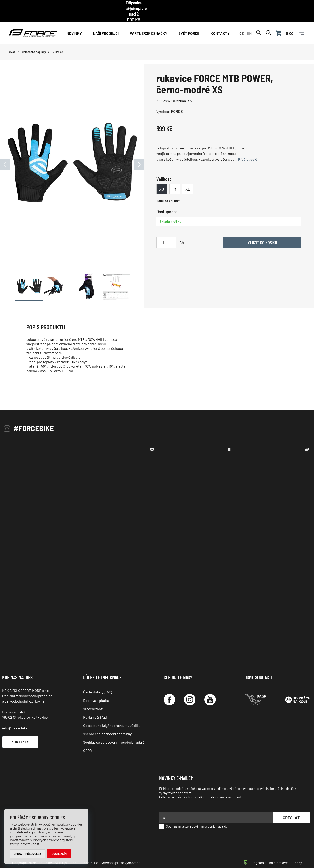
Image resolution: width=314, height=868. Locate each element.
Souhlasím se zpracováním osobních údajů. (193, 816)
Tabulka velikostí (169, 191)
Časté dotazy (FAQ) (97, 682)
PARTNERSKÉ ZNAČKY (149, 23)
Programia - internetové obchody (276, 852)
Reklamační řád (95, 707)
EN (249, 23)
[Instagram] (190, 690)
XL (188, 179)
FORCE (177, 101)
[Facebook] (169, 690)
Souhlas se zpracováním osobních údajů (114, 732)
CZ (242, 23)
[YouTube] (210, 690)
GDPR (87, 740)
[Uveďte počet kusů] (163, 232)
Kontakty (220, 23)
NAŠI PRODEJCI (106, 23)
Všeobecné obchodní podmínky (107, 724)
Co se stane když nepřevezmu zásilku (112, 715)
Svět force (189, 23)
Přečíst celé (248, 149)
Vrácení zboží (93, 699)
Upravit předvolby (28, 854)
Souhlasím (59, 854)
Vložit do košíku (262, 232)
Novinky (74, 23)
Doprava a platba (96, 690)
